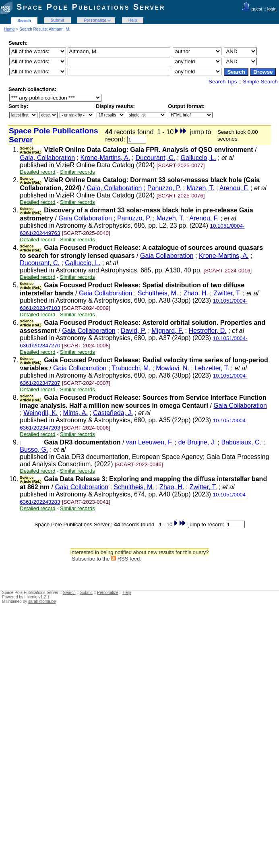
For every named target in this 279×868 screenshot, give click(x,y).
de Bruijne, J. (197, 442)
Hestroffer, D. (208, 331)
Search (24, 21)
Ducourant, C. (156, 158)
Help (133, 20)
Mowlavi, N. (173, 368)
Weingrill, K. (40, 413)
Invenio (31, 597)
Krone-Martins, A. (105, 158)
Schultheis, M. (158, 293)
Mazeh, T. (200, 188)
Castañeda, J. (113, 413)
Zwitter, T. (227, 293)
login (272, 9)
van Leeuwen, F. (150, 442)
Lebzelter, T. (212, 368)
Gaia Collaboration (85, 218)
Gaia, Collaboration (47, 158)
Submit (58, 20)
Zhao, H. (196, 293)
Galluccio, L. (198, 158)
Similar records (77, 172)
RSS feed (129, 559)
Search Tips (223, 82)
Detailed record (37, 172)
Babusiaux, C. (241, 442)
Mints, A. (75, 413)
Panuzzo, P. (164, 188)
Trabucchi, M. (131, 368)
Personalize (95, 20)
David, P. (133, 331)
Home (9, 29)
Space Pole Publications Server (91, 7)
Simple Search (260, 82)
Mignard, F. (167, 331)
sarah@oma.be (42, 601)
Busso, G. (34, 450)
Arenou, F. (234, 188)
